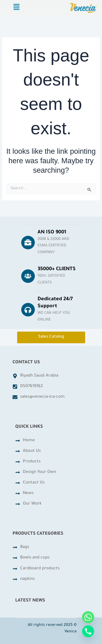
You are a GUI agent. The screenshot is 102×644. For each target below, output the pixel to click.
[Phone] (88, 631)
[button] (16, 8)
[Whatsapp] (88, 617)
